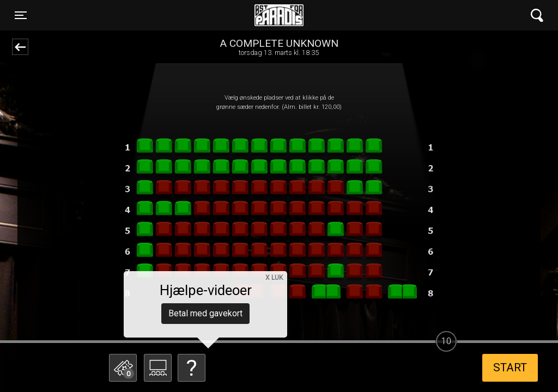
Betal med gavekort (205, 313)
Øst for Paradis (279, 15)
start (510, 367)
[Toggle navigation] (21, 15)
